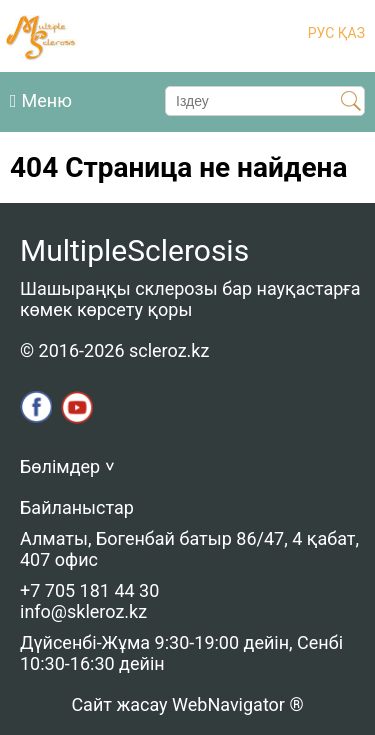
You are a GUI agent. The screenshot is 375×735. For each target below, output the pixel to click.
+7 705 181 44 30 (89, 590)
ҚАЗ (349, 33)
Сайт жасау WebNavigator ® (187, 704)
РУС (321, 33)
